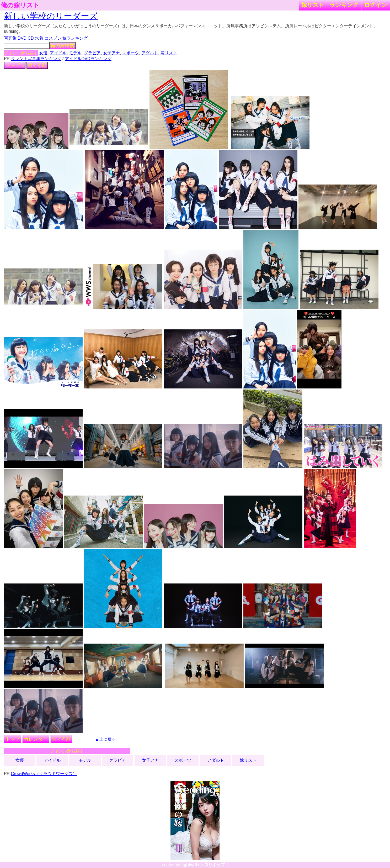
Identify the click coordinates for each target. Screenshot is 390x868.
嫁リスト (313, 5)
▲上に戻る (105, 739)
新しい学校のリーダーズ (51, 16)
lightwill (189, 865)
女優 (43, 53)
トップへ (15, 65)
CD (31, 38)
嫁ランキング (75, 38)
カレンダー (36, 739)
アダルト (150, 53)
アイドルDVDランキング (88, 59)
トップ (13, 739)
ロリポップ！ (217, 865)
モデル (75, 53)
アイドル (58, 53)
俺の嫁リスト (20, 5)
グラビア (92, 53)
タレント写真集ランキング (36, 59)
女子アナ (111, 53)
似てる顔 (37, 65)
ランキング (344, 5)
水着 (39, 38)
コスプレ (53, 38)
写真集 (10, 38)
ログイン (376, 5)
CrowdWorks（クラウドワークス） (44, 774)
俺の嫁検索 (62, 46)
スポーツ (131, 53)
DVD (22, 38)
